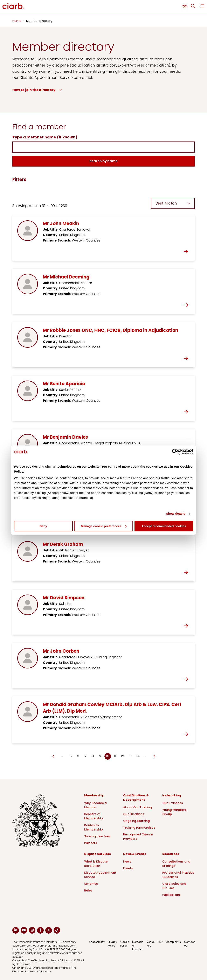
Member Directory (39, 21)
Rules (88, 890)
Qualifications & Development (136, 798)
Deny (43, 526)
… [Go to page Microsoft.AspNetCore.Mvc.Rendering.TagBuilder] (63, 756)
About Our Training (137, 807)
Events (128, 868)
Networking (172, 795)
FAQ (160, 942)
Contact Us (189, 944)
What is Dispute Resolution (96, 864)
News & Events (135, 854)
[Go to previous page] (53, 757)
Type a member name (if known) (45, 137)
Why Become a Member (95, 805)
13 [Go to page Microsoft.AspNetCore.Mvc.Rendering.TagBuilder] (130, 756)
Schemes (91, 884)
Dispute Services (98, 854)
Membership (94, 795)
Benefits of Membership (94, 816)
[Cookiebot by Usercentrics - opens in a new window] (175, 452)
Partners (91, 843)
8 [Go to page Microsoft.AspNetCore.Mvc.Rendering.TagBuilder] (93, 756)
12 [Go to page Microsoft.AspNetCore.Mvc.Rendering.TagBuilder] (123, 756)
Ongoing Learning (136, 821)
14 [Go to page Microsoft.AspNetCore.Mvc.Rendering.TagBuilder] (137, 756)
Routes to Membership (94, 827)
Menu (203, 6)
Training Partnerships (139, 828)
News (127, 862)
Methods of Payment (138, 946)
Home (17, 21)
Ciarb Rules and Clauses (174, 886)
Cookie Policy (125, 944)
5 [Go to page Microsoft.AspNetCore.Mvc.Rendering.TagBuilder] (71, 756)
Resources (171, 854)
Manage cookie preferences (104, 526)
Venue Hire (151, 944)
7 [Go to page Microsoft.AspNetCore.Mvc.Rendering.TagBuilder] (85, 756)
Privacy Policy (112, 944)
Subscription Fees (97, 836)
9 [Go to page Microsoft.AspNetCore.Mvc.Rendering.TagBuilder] (100, 756)
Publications (171, 895)
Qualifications (134, 814)
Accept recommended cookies (164, 526)
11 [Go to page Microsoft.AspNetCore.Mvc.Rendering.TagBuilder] (115, 756)
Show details (176, 514)
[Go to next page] (154, 757)
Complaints (173, 942)
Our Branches (173, 803)
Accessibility (97, 942)
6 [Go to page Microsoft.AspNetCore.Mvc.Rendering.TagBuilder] (78, 756)
